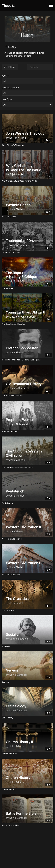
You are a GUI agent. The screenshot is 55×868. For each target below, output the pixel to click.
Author (5, 76)
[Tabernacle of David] (27, 253)
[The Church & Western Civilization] (27, 467)
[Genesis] (27, 682)
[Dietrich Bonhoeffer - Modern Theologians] (27, 360)
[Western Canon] (27, 217)
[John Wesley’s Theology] (27, 145)
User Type (7, 99)
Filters (10, 67)
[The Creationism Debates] (27, 324)
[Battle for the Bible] (27, 825)
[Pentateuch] (27, 503)
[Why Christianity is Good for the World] (27, 181)
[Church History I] (27, 789)
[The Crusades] (27, 611)
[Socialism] (27, 646)
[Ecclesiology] (27, 718)
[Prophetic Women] (27, 432)
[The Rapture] (27, 288)
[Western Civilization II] (27, 539)
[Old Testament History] (27, 396)
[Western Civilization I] (27, 575)
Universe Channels (10, 88)
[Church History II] (27, 754)
